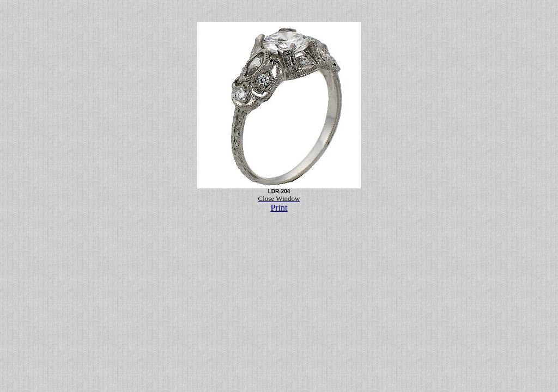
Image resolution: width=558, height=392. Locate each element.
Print (279, 208)
